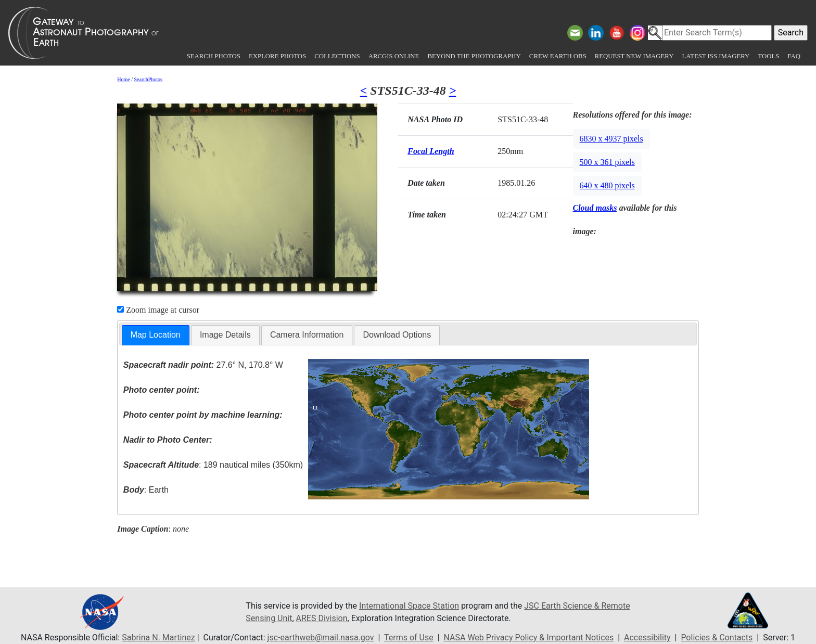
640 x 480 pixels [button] (607, 185)
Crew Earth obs (558, 56)
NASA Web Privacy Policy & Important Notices (529, 637)
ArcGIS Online (394, 56)
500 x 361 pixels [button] (607, 162)
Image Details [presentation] (225, 335)
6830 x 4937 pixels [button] (611, 139)
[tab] (156, 335)
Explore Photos (277, 56)
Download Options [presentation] (397, 335)
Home (123, 79)
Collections (337, 56)
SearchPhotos (148, 79)
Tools (768, 56)
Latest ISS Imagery (716, 56)
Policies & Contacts (717, 637)
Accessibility (647, 637)
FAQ (794, 56)
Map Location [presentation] (156, 335)
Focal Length (431, 151)
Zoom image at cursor (158, 310)
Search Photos (214, 56)
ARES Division (322, 618)
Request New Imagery (634, 56)
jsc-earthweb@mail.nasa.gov (321, 637)
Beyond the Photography (474, 56)
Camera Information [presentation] (307, 335)
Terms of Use (409, 637)
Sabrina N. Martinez (158, 637)
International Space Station (409, 606)
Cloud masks (595, 208)
